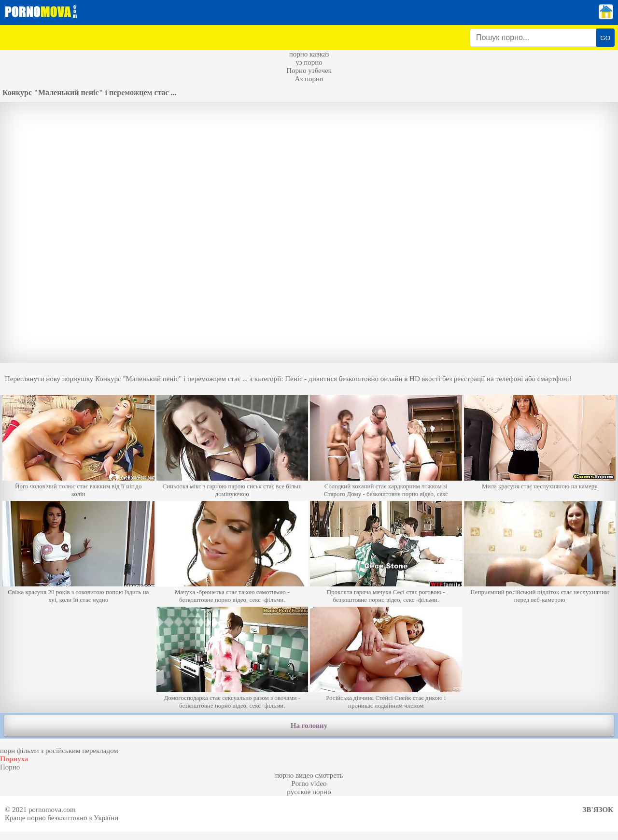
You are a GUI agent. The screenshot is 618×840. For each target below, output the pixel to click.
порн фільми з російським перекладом (59, 751)
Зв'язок (598, 810)
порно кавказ (309, 54)
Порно (10, 767)
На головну (309, 726)
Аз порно (309, 79)
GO (605, 38)
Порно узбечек (309, 71)
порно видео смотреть (309, 775)
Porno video (309, 783)
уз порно (309, 62)
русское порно (309, 792)
